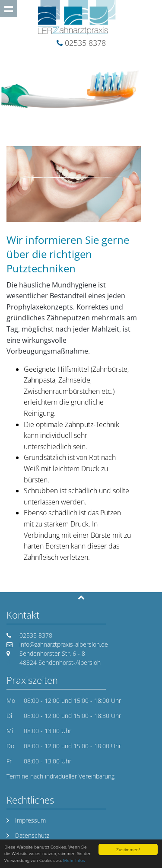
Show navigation (9, 9)
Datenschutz (32, 835)
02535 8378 (85, 43)
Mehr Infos (74, 860)
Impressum (30, 820)
